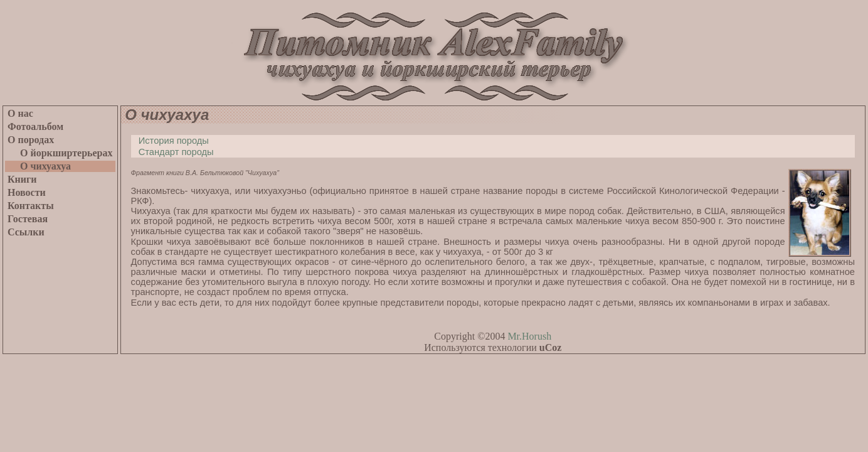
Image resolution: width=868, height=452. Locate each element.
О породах (31, 140)
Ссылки (26, 232)
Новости (27, 192)
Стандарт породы (172, 152)
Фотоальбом (35, 126)
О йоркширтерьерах (60, 153)
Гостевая (28, 219)
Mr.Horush (529, 336)
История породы (170, 141)
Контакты (31, 206)
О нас (20, 113)
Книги (22, 179)
